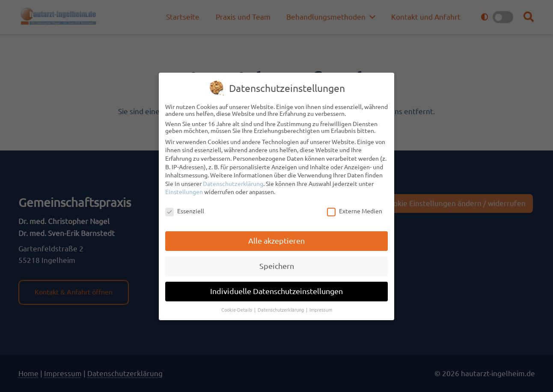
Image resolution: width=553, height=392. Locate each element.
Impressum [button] (321, 309)
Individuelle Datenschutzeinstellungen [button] (276, 290)
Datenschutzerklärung (233, 183)
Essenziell (185, 210)
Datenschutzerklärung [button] (281, 309)
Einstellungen (184, 191)
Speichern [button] (277, 265)
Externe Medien (355, 210)
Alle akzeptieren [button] (276, 240)
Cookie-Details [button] (237, 309)
